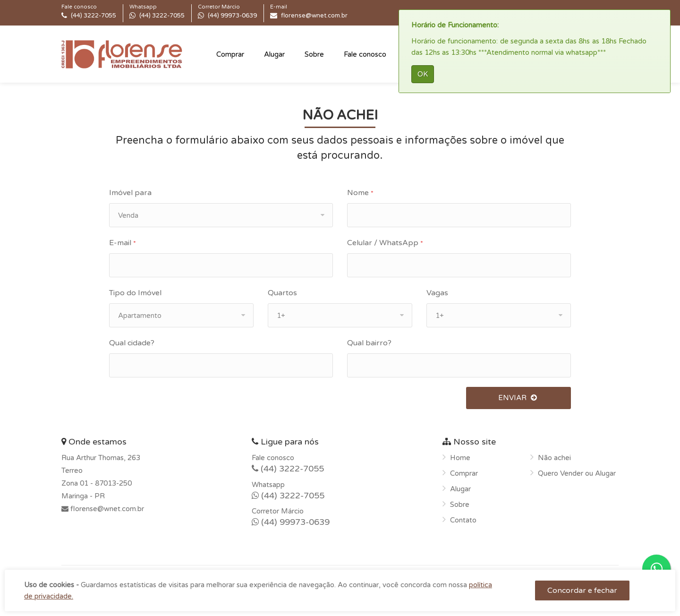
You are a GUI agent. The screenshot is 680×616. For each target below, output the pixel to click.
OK (423, 74)
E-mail (123, 243)
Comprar (230, 54)
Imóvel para (130, 193)
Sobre (314, 54)
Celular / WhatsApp (385, 243)
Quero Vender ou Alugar (577, 473)
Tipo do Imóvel (135, 293)
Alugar (274, 54)
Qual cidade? (132, 343)
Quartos (282, 293)
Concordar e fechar (582, 590)
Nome (360, 193)
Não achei (554, 458)
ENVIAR (518, 398)
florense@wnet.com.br (106, 509)
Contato (463, 520)
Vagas (437, 293)
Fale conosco (365, 54)
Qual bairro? (369, 343)
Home (460, 458)
